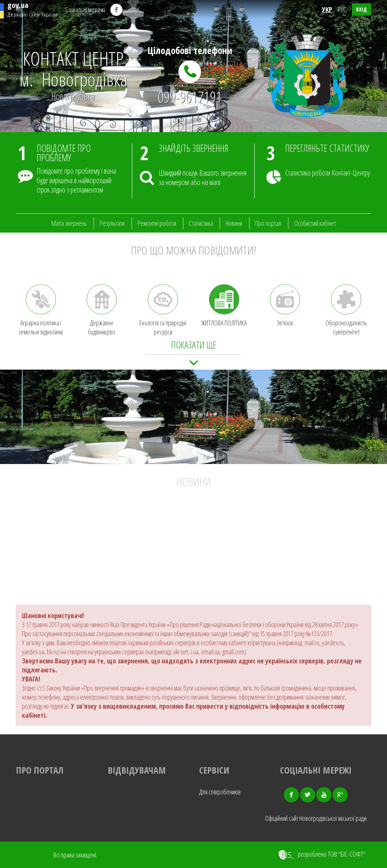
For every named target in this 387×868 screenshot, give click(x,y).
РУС (342, 9)
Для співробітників (220, 792)
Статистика (201, 223)
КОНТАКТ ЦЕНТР (73, 69)
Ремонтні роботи (157, 223)
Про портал (268, 223)
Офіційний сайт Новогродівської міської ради (316, 818)
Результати (112, 223)
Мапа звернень (69, 223)
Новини (234, 223)
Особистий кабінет (315, 223)
